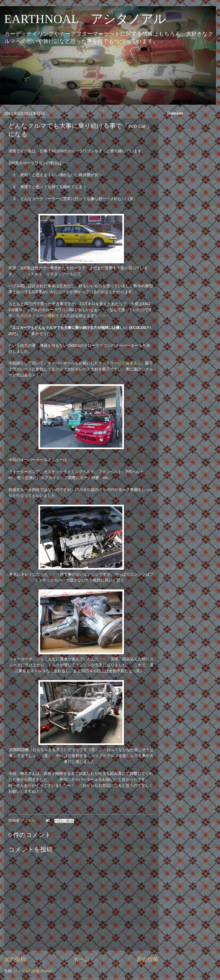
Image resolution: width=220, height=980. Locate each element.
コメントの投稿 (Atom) (33, 971)
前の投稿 (148, 959)
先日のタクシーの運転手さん (42, 316)
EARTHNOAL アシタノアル (85, 19)
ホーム (81, 959)
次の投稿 (15, 959)
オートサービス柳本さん (120, 363)
